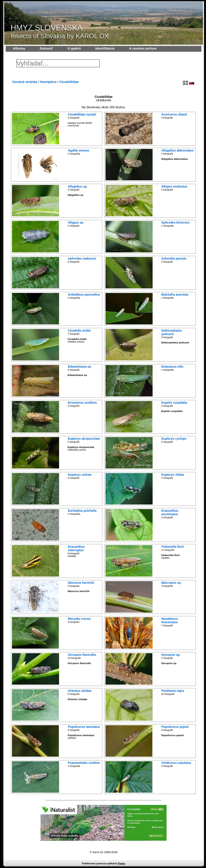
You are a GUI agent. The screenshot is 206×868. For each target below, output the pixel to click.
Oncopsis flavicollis (82, 655)
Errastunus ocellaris (82, 403)
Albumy (19, 48)
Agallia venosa (78, 150)
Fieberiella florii (173, 547)
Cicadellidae (69, 82)
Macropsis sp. (172, 583)
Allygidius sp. (78, 186)
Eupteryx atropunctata (84, 439)
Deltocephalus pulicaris (172, 332)
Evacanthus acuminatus (170, 512)
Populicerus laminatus (84, 727)
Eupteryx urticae (80, 475)
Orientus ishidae (80, 691)
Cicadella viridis (79, 331)
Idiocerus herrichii (81, 583)
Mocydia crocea (79, 619)
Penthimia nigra (173, 691)
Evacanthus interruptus (76, 548)
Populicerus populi (175, 727)
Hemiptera (48, 82)
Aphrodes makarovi (82, 258)
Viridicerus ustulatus (176, 763)
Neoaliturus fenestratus (170, 620)
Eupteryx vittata (173, 475)
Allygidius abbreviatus (178, 150)
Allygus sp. (76, 222)
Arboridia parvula (174, 258)
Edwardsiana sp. (80, 367)
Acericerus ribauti (174, 114)
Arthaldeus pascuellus (84, 294)
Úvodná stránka (25, 82)
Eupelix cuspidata (174, 403)
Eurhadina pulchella (82, 511)
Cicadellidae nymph (82, 114)
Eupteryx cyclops (174, 439)
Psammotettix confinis (84, 763)
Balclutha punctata (175, 294)
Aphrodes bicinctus (176, 222)
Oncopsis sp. (171, 655)
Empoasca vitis (173, 367)
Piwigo (121, 863)
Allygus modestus (175, 186)
